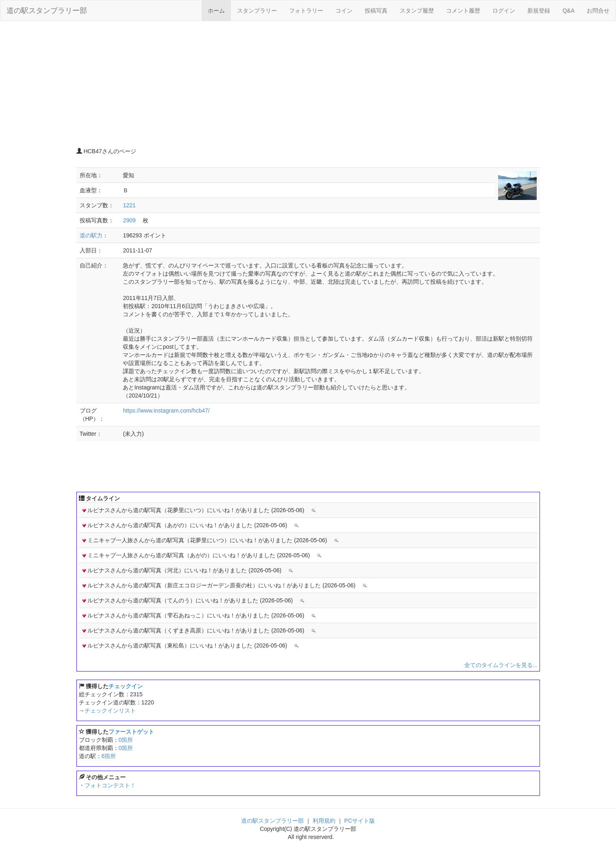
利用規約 (324, 821)
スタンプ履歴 (417, 11)
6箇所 (109, 756)
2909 (129, 220)
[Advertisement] (308, 86)
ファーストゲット (131, 732)
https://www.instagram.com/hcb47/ (166, 411)
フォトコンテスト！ (110, 785)
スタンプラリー (257, 11)
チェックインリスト (110, 711)
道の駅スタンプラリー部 (47, 11)
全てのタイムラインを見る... (501, 665)
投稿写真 (376, 11)
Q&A (568, 11)
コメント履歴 (463, 11)
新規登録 (539, 11)
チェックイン (126, 686)
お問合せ (598, 11)
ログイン (504, 11)
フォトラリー (306, 11)
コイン (344, 11)
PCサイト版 (360, 821)
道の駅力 (91, 235)
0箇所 (126, 740)
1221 (129, 205)
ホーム (216, 11)
